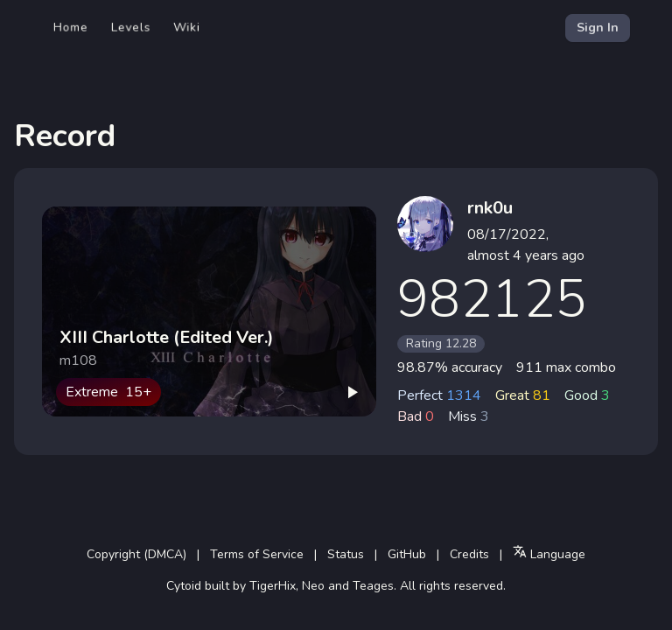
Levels (131, 28)
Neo (313, 586)
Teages (373, 586)
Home (71, 28)
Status (346, 554)
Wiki (187, 28)
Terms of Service (257, 554)
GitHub (407, 554)
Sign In (598, 28)
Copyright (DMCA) (136, 554)
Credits (469, 554)
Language (549, 553)
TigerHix (273, 586)
